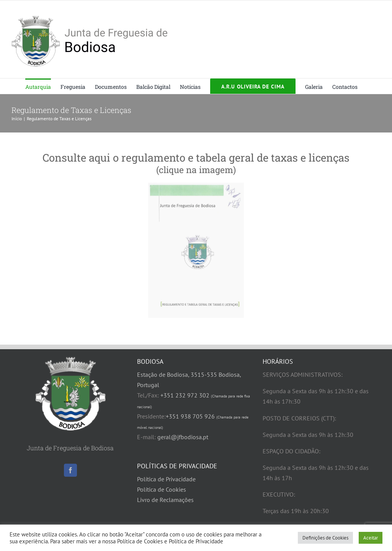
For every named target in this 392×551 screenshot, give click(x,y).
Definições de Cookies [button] (325, 538)
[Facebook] (70, 470)
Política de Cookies (162, 489)
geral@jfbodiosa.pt (183, 437)
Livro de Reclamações (165, 500)
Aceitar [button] (371, 538)
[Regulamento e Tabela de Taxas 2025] (196, 250)
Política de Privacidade (166, 479)
